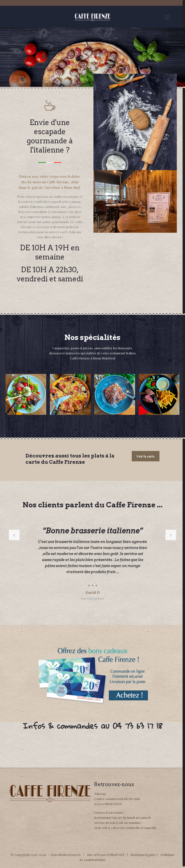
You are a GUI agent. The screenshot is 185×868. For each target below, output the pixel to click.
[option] (92, 562)
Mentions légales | (146, 855)
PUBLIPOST (116, 855)
